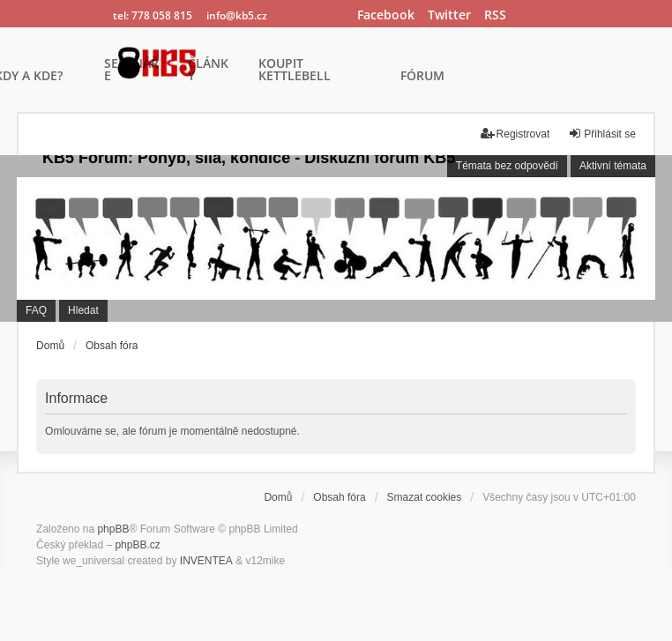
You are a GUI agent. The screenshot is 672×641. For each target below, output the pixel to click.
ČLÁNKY (208, 71)
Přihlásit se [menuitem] (602, 134)
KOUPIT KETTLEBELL (295, 71)
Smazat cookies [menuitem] (425, 497)
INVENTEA (206, 561)
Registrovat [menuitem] (515, 134)
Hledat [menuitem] (83, 310)
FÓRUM (422, 77)
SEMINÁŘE (131, 71)
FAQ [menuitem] (36, 310)
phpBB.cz (137, 545)
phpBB (113, 529)
